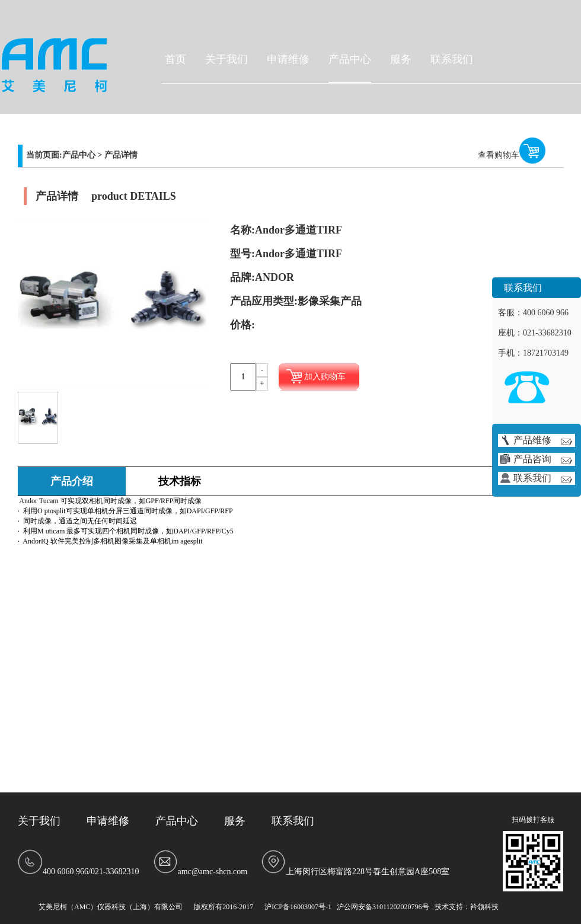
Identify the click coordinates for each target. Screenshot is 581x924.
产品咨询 (543, 459)
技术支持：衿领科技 (467, 907)
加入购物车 (325, 377)
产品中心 (350, 59)
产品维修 (543, 440)
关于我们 (226, 59)
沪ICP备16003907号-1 (298, 907)
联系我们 (452, 59)
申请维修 (288, 59)
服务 (401, 59)
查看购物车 (499, 155)
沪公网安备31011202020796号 (383, 907)
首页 (175, 59)
